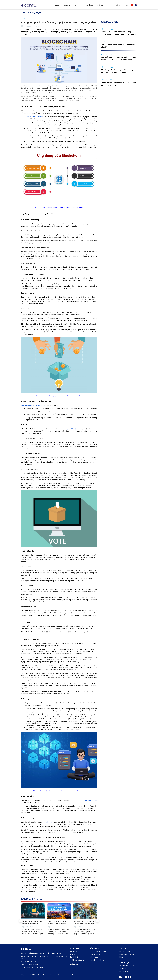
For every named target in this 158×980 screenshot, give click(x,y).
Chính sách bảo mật (77, 960)
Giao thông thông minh (98, 951)
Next (97, 921)
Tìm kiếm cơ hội (125, 968)
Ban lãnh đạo (75, 957)
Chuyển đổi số (95, 954)
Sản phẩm (71, 5)
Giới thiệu (74, 951)
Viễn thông (94, 957)
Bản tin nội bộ (124, 971)
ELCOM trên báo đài (126, 954)
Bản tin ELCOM (125, 951)
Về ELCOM (60, 5)
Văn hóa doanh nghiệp (127, 965)
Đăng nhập (122, 5)
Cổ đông (103, 5)
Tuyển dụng (92, 5)
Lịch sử (73, 954)
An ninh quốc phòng (97, 960)
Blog (121, 957)
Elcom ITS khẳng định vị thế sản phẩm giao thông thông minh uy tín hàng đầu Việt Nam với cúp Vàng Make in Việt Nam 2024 (119, 34)
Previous (21, 921)
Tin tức (81, 5)
